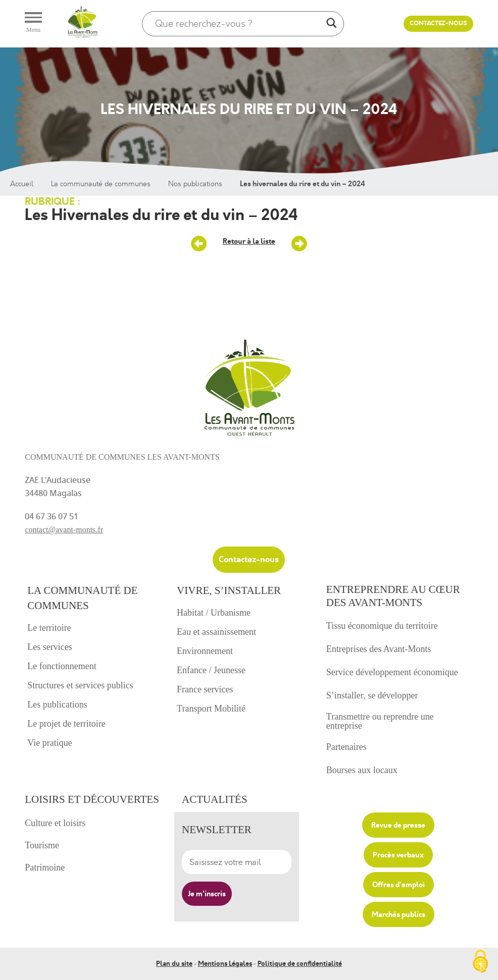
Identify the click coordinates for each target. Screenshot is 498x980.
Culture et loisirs (55, 823)
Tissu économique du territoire (382, 626)
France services (205, 689)
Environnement (205, 651)
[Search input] (238, 24)
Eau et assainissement (216, 632)
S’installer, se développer (372, 695)
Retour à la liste (249, 241)
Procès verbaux (398, 855)
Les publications (57, 704)
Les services (49, 647)
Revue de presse (398, 825)
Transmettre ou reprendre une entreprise (380, 721)
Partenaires (346, 747)
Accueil (22, 184)
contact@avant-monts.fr (64, 530)
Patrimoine (45, 867)
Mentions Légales (225, 963)
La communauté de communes (101, 184)
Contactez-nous (438, 23)
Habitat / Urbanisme (214, 613)
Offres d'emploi (399, 885)
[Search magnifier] (331, 24)
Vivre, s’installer (229, 590)
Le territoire (49, 628)
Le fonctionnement (62, 666)
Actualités (215, 799)
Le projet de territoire (66, 724)
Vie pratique (49, 743)
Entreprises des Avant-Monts (379, 649)
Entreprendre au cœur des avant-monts (393, 596)
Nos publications (195, 184)
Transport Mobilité (211, 709)
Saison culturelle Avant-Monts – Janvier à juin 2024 (299, 244)
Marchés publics (399, 914)
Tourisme (42, 845)
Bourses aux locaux (362, 770)
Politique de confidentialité (300, 963)
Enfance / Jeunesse (211, 670)
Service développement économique (392, 672)
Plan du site (174, 963)
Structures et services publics (80, 685)
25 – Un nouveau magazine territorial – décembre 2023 (199, 244)
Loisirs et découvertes (92, 799)
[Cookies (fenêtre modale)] (480, 962)
